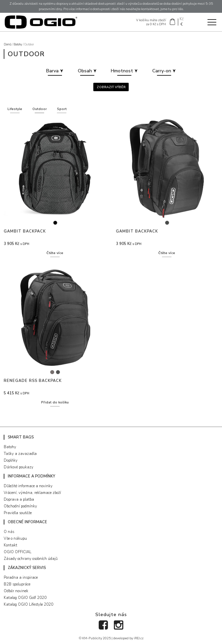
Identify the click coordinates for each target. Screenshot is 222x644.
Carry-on (164, 71)
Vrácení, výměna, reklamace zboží (32, 493)
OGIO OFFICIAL (18, 552)
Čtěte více (55, 253)
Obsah (87, 71)
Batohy (18, 44)
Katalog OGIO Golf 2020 (25, 598)
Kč (182, 19)
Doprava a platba (19, 499)
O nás (9, 532)
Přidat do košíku (55, 402)
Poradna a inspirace (21, 578)
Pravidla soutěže (18, 513)
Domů (8, 44)
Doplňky (11, 460)
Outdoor (40, 109)
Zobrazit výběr (111, 87)
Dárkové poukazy (19, 467)
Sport (62, 109)
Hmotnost (124, 71)
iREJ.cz (139, 638)
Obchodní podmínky (20, 506)
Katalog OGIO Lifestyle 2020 (28, 604)
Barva (55, 71)
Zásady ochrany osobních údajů (31, 559)
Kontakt (10, 545)
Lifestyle (15, 109)
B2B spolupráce (17, 584)
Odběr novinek (16, 591)
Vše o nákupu (15, 539)
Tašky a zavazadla (20, 454)
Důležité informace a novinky (28, 486)
